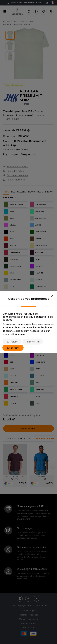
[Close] (52, 296)
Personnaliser (33, 342)
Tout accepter (13, 348)
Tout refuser (12, 342)
